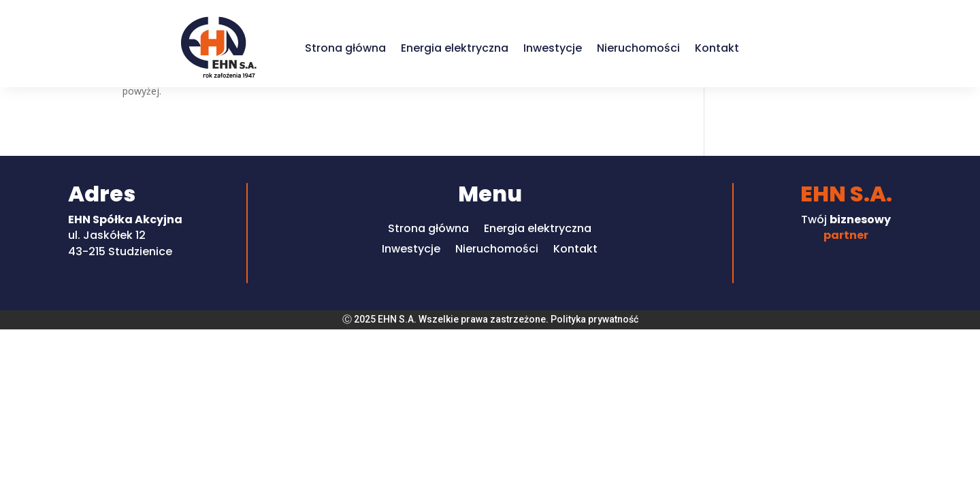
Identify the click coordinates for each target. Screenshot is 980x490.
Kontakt (717, 48)
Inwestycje (553, 48)
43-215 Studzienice (120, 251)
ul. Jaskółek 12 (107, 235)
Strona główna (345, 48)
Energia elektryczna (455, 48)
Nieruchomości (638, 48)
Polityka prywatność (594, 319)
